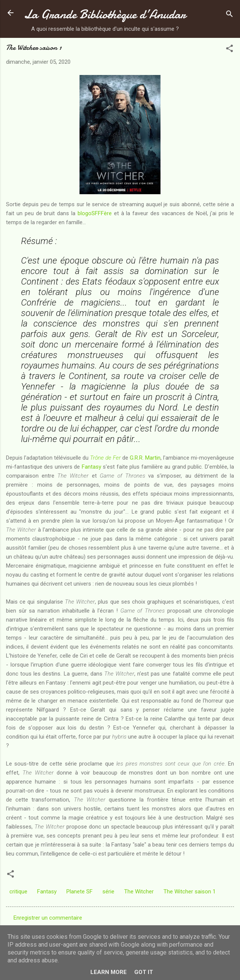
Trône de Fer (105, 458)
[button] (229, 50)
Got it (144, 972)
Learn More (109, 972)
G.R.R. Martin (145, 458)
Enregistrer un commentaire (48, 918)
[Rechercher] (229, 15)
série (108, 892)
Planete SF (79, 892)
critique (18, 892)
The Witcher (139, 892)
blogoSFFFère (95, 213)
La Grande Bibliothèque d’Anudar (105, 14)
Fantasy (91, 467)
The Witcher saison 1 (190, 892)
